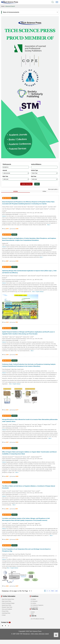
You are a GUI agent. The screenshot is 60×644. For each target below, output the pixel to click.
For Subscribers (34, 607)
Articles (16, 191)
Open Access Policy (7, 601)
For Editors (33, 599)
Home (3, 6)
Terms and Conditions (7, 609)
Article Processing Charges (8, 603)
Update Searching (26, 184)
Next (53, 591)
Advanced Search (10, 6)
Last (56, 591)
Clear (37, 184)
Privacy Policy (5, 611)
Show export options (53, 189)
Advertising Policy (6, 613)
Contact (4, 615)
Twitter (32, 614)
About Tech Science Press (8, 599)
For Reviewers (34, 601)
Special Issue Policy (7, 605)
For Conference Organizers (37, 605)
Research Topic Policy (7, 607)
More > (49, 225)
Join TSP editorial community (37, 619)
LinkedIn (33, 612)
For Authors (33, 603)
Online (44, 191)
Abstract (4, 216)
